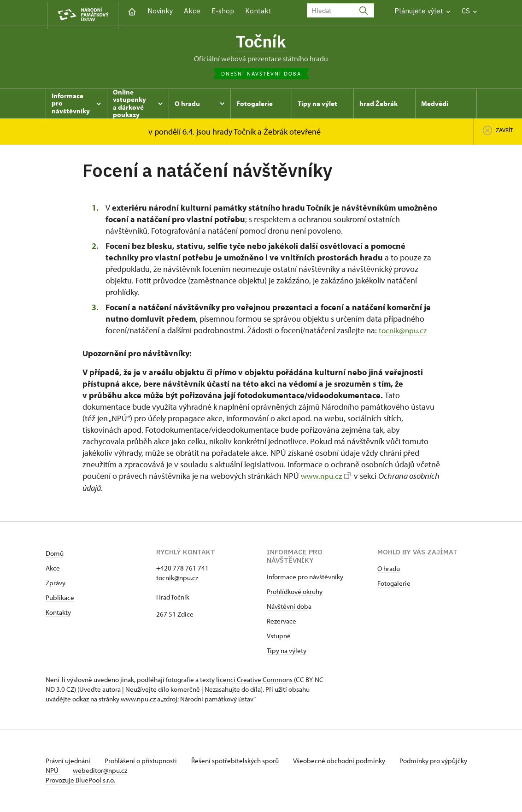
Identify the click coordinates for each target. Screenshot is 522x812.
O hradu (389, 570)
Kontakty (58, 614)
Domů (55, 555)
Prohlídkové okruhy (295, 593)
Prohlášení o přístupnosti (143, 762)
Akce (192, 11)
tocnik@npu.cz (404, 332)
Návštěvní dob (287, 608)
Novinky (160, 11)
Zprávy (56, 584)
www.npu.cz (326, 478)
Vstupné (279, 637)
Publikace (60, 599)
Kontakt (258, 11)
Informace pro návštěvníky (305, 578)
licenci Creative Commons (254, 681)
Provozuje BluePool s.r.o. (80, 781)
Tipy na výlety (287, 652)
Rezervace (282, 622)
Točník (261, 42)
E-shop (223, 11)
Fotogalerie (394, 585)
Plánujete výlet (422, 11)
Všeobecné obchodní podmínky (345, 762)
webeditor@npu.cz (129, 772)
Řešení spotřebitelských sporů (239, 762)
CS (469, 11)
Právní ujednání (69, 762)
